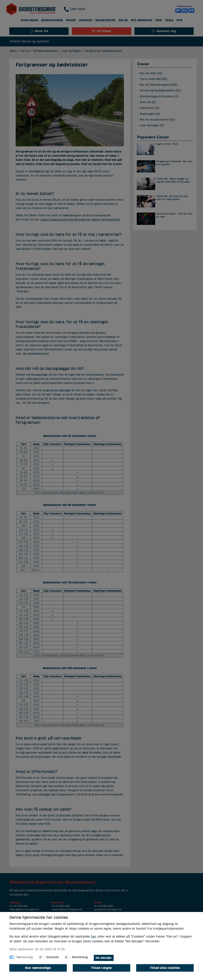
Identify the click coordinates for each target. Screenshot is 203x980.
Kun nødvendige (38, 968)
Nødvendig (25, 957)
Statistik (52, 957)
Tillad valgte (101, 968)
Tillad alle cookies (165, 968)
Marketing (80, 957)
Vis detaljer (104, 958)
